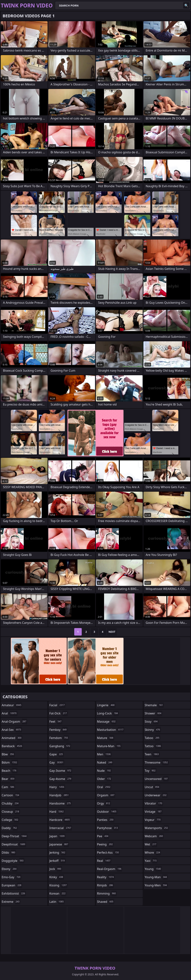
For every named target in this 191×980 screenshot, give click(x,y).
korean (58, 893)
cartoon (11, 795)
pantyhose (108, 828)
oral (104, 787)
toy (151, 771)
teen (152, 754)
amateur (12, 705)
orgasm (106, 795)
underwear (156, 795)
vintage (154, 812)
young (153, 869)
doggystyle (13, 861)
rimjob (105, 885)
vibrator (154, 803)
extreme (11, 902)
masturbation (111, 730)
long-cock (108, 713)
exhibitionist (14, 893)
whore (153, 853)
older (104, 779)
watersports (157, 828)
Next (112, 632)
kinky (57, 877)
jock (56, 869)
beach (10, 771)
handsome (61, 803)
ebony (10, 869)
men (104, 754)
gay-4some (61, 779)
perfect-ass (108, 853)
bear (8, 779)
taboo (153, 738)
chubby (11, 803)
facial (58, 705)
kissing (59, 885)
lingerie (106, 705)
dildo (9, 853)
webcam (154, 836)
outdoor (107, 812)
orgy (104, 803)
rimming (107, 893)
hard (57, 812)
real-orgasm (110, 869)
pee (103, 836)
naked (105, 762)
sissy (152, 722)
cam (8, 787)
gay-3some (61, 771)
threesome (157, 762)
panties (106, 820)
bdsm (10, 762)
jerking (58, 853)
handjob (60, 795)
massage (107, 722)
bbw (8, 754)
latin (57, 902)
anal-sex (12, 730)
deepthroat (14, 844)
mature (106, 738)
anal (10, 713)
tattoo (153, 746)
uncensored (157, 779)
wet (151, 844)
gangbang (60, 746)
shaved (106, 902)
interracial (61, 828)
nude (104, 771)
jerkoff (58, 861)
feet (56, 722)
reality (106, 877)
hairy (57, 787)
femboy (58, 730)
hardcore (60, 820)
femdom (59, 738)
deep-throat (15, 836)
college (10, 820)
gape (57, 754)
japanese (59, 844)
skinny (153, 730)
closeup (11, 812)
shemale (154, 705)
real (104, 861)
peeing (105, 844)
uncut (152, 787)
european (12, 885)
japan (58, 836)
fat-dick (59, 713)
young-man (156, 877)
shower (154, 713)
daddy (10, 828)
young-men (156, 885)
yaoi (151, 861)
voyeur (153, 820)
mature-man (109, 746)
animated (12, 738)
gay (57, 762)
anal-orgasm (14, 722)
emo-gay (11, 877)
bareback (12, 746)
